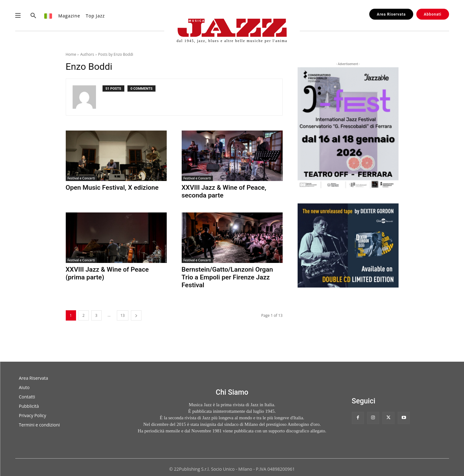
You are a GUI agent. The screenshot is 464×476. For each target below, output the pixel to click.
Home (71, 54)
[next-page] (136, 315)
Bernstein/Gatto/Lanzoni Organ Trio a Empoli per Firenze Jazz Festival (227, 277)
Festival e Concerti (81, 178)
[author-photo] (88, 97)
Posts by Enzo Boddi (116, 54)
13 (123, 315)
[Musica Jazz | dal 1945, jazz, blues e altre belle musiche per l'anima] (232, 31)
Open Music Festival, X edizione (112, 188)
